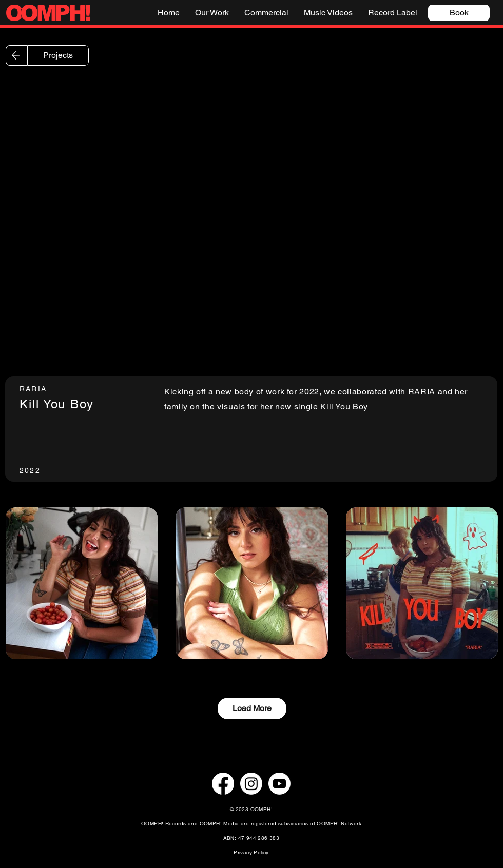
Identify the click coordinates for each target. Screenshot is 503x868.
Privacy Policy (251, 852)
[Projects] (58, 55)
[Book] (459, 13)
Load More (252, 708)
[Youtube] (279, 784)
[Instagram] (251, 784)
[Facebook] (223, 784)
